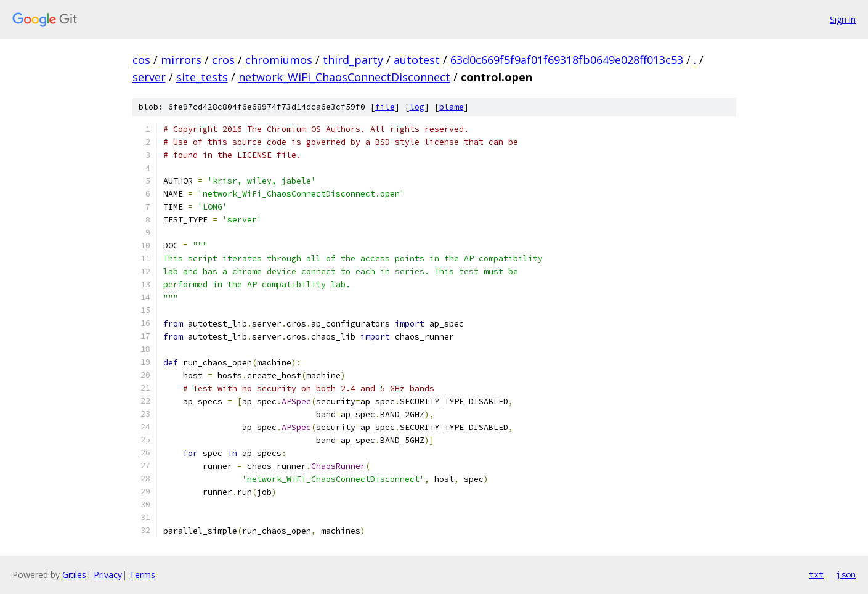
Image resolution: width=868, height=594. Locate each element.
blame (452, 107)
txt (816, 574)
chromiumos (279, 60)
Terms (142, 575)
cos (141, 60)
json (846, 574)
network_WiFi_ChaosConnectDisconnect (344, 77)
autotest (417, 60)
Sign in (843, 19)
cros (223, 60)
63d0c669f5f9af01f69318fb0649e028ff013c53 (567, 60)
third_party (353, 60)
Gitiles (74, 575)
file (385, 107)
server (149, 77)
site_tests (202, 77)
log (417, 107)
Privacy (108, 575)
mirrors (181, 60)
